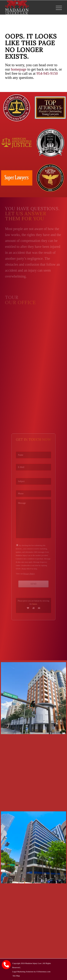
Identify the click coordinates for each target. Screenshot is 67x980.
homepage (19, 69)
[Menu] (57, 7)
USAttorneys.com (43, 972)
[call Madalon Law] (6, 965)
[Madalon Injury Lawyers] (28, 7)
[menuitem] (57, 7)
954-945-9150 (47, 73)
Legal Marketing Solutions (23, 972)
